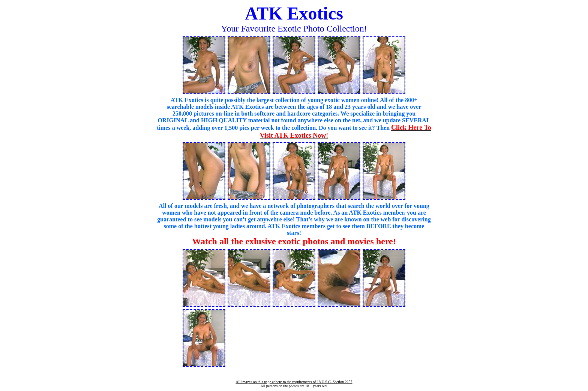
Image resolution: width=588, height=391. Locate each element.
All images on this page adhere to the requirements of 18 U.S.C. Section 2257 (294, 382)
